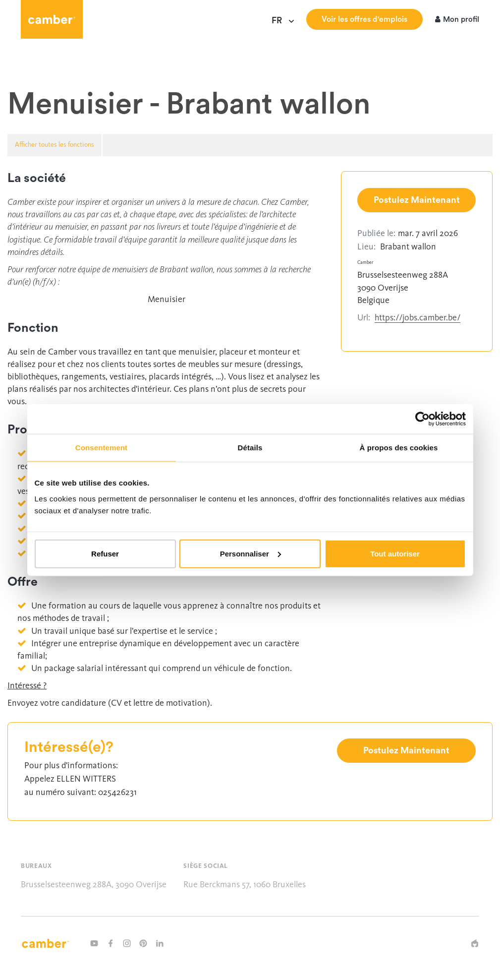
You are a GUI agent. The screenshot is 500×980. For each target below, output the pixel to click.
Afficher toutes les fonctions (55, 145)
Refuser (105, 553)
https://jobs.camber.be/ (417, 317)
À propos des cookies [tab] (399, 448)
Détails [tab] (250, 448)
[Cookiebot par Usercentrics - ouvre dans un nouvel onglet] (422, 419)
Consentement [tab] (101, 448)
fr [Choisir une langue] (280, 21)
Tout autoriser (395, 553)
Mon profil (457, 20)
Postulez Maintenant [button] (417, 200)
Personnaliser (250, 553)
